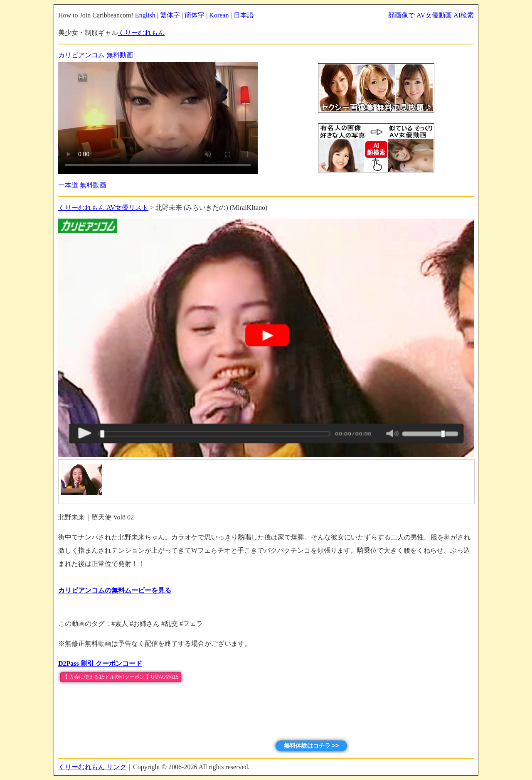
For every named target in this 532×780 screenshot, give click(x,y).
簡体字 (195, 15)
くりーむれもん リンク (92, 767)
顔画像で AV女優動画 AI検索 (431, 15)
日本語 (244, 15)
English (145, 15)
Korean (219, 15)
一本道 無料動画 (82, 185)
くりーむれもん (141, 33)
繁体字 (170, 15)
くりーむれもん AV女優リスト (103, 208)
